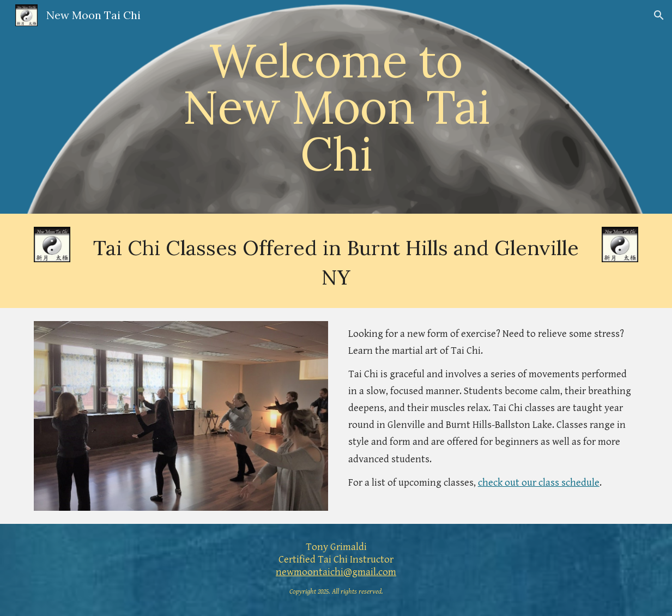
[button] (659, 15)
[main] (336, 107)
